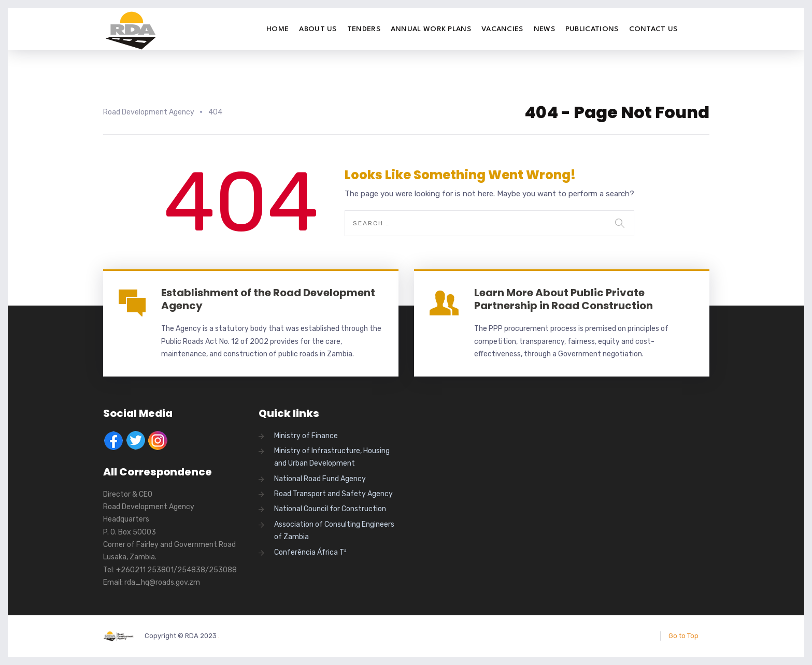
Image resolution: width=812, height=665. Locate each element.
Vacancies (502, 29)
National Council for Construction (330, 509)
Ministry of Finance (306, 436)
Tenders (364, 29)
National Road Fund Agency (320, 479)
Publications (592, 29)
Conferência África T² (310, 552)
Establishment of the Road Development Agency (268, 299)
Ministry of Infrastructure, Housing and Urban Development (332, 457)
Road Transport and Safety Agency (333, 494)
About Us (318, 29)
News (544, 29)
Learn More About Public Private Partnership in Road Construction (564, 299)
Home (277, 29)
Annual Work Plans (431, 29)
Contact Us (653, 29)
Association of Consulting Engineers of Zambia (334, 531)
